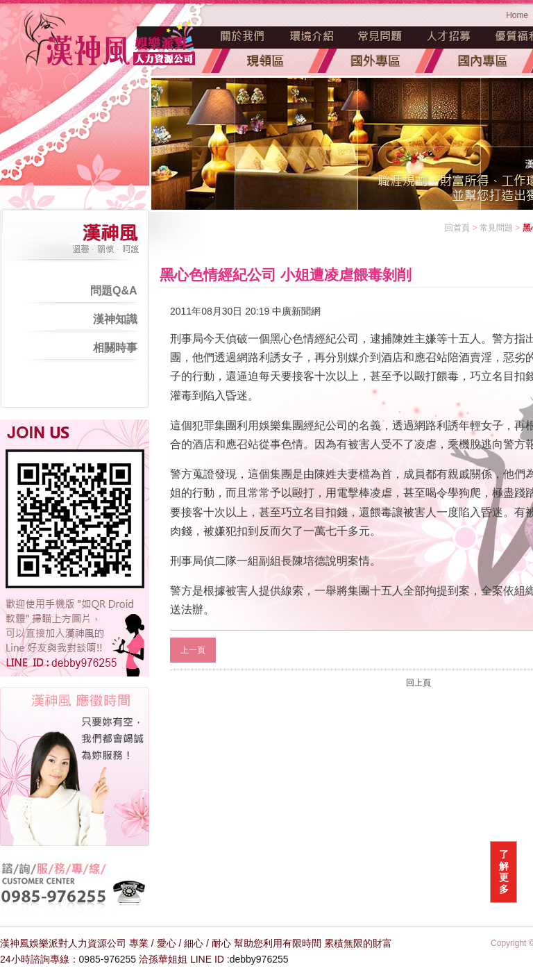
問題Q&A (114, 291)
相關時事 (115, 348)
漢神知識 (115, 319)
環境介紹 (312, 36)
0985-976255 (108, 959)
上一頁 (193, 650)
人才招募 (449, 36)
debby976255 (259, 959)
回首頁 (457, 228)
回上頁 (418, 683)
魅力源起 (243, 36)
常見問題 (380, 36)
